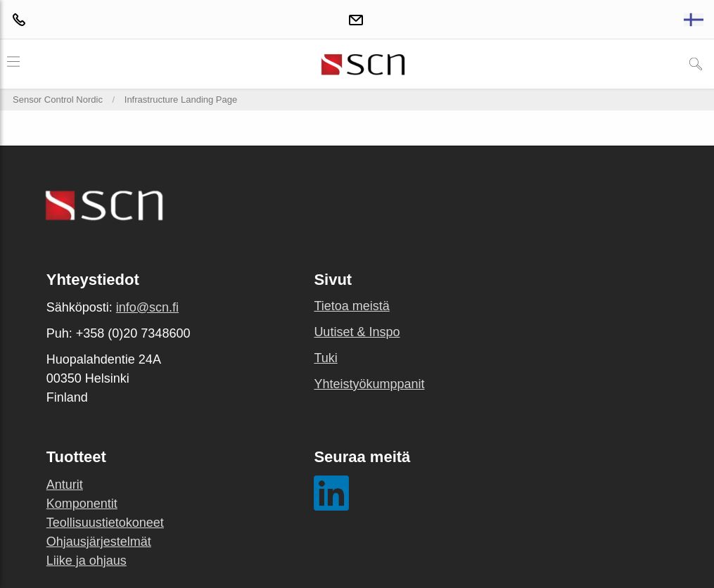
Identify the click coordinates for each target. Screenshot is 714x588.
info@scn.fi (147, 307)
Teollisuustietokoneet (105, 523)
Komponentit (82, 504)
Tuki (325, 358)
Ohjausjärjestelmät (99, 542)
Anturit (65, 485)
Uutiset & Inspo (357, 332)
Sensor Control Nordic (58, 100)
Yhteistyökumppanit (369, 384)
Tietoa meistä (351, 306)
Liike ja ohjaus (87, 561)
